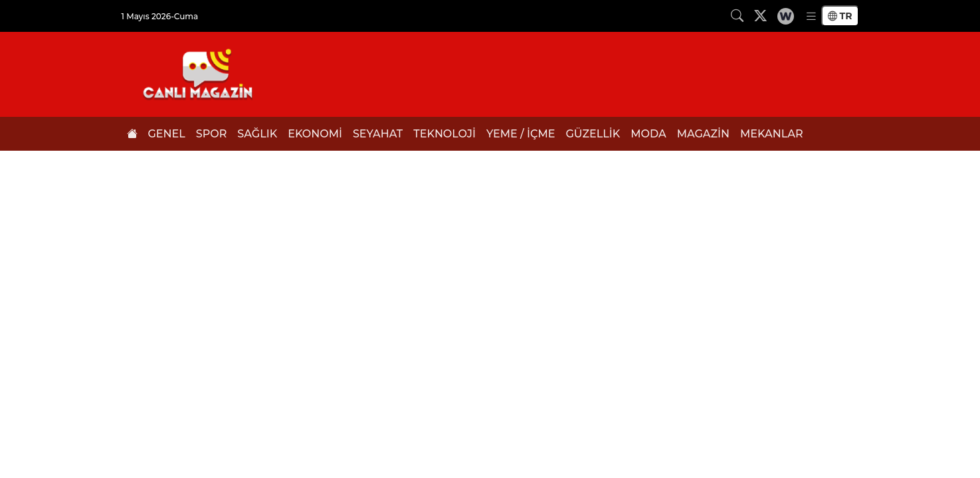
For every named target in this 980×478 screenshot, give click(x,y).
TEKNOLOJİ (444, 134)
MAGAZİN (703, 134)
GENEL (167, 134)
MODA (648, 134)
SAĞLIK (257, 134)
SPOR (212, 134)
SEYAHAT (378, 134)
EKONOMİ (315, 134)
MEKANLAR (772, 134)
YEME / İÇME (521, 134)
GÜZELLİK (593, 134)
